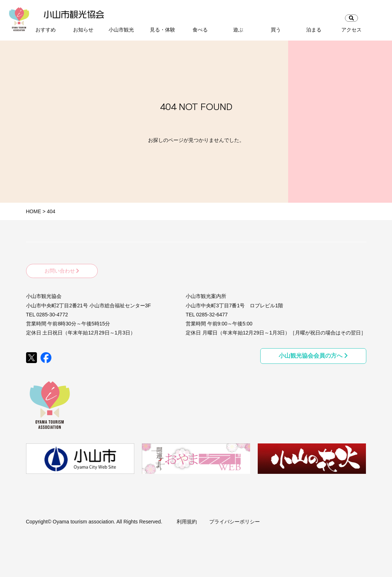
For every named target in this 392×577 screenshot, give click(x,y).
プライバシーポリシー (235, 522)
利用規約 (187, 522)
